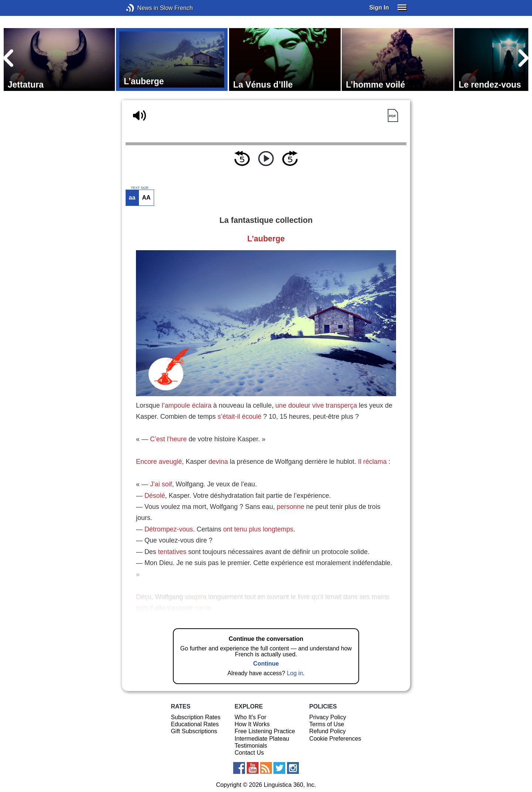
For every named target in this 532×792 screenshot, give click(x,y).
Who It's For (250, 717)
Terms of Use (327, 724)
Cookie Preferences (335, 739)
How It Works (252, 724)
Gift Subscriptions (194, 731)
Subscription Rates (195, 717)
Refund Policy (328, 731)
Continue (266, 664)
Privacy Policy (328, 717)
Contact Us (249, 753)
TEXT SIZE (140, 188)
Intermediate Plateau (262, 739)
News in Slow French (141, 8)
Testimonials (251, 746)
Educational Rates (195, 724)
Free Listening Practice (265, 731)
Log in (295, 673)
